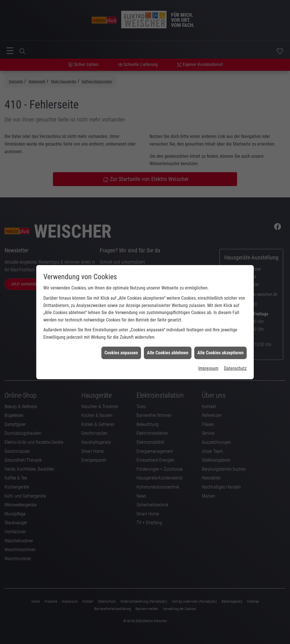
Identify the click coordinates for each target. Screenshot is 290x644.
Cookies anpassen (121, 344)
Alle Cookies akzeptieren (220, 344)
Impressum (208, 360)
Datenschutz (235, 360)
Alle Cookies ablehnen (168, 344)
